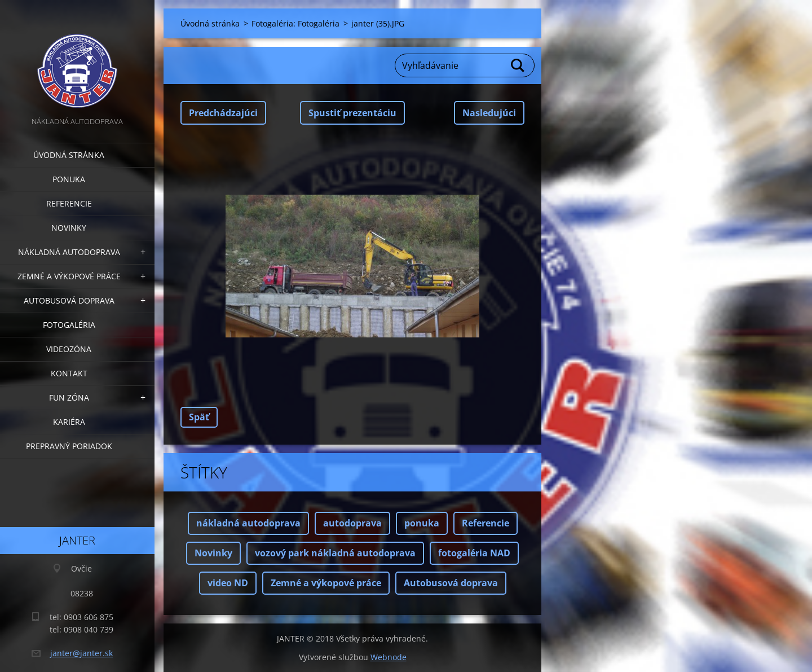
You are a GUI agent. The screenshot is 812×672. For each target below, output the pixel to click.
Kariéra (69, 422)
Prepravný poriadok (69, 446)
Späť (199, 417)
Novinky (69, 228)
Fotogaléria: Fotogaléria (295, 23)
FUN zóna (69, 398)
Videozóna (69, 349)
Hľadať (518, 65)
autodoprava (352, 523)
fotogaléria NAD (474, 553)
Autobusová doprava (69, 300)
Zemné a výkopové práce (69, 276)
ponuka (422, 523)
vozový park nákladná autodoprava (335, 553)
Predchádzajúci (223, 113)
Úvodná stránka (69, 155)
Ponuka (69, 179)
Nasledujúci (489, 113)
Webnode (389, 657)
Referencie (69, 203)
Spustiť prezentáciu (352, 113)
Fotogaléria (69, 325)
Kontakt (69, 373)
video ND (228, 583)
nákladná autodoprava (248, 523)
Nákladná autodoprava (69, 252)
